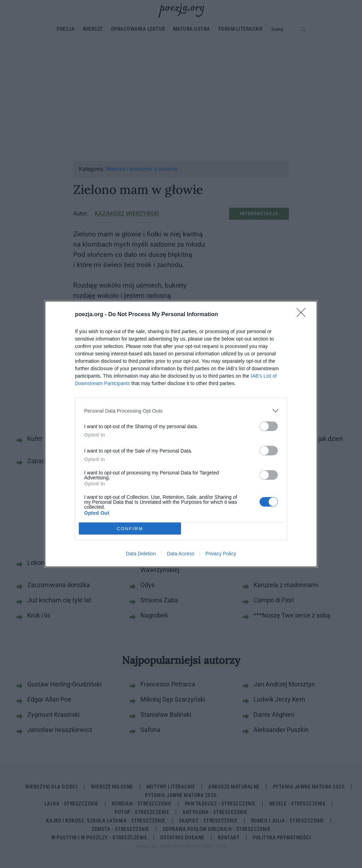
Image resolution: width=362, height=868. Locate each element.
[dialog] (181, 434)
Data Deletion (141, 554)
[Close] (303, 315)
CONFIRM (130, 529)
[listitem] (181, 411)
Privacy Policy (221, 554)
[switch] (269, 426)
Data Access (181, 554)
